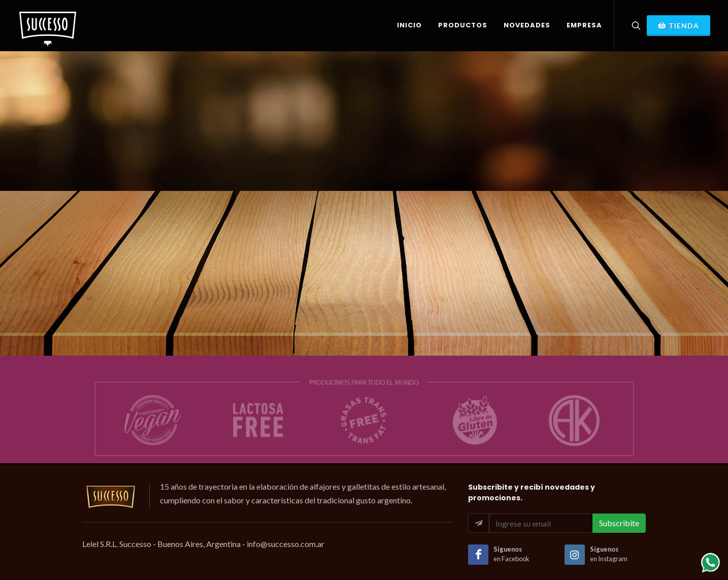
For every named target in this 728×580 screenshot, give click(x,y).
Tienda (679, 25)
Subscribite (619, 523)
